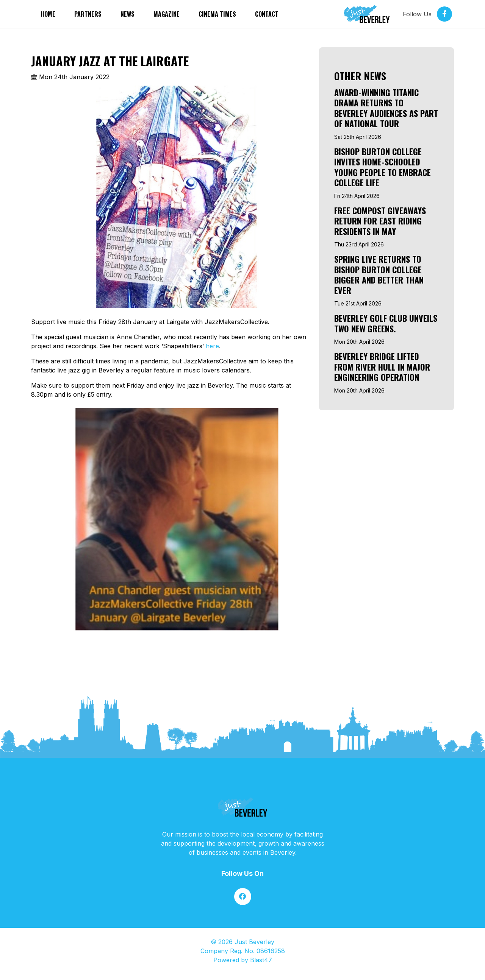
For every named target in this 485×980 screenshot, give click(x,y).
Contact (267, 14)
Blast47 (261, 960)
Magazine (167, 14)
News (128, 14)
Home (48, 14)
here (212, 346)
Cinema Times (217, 14)
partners (88, 14)
